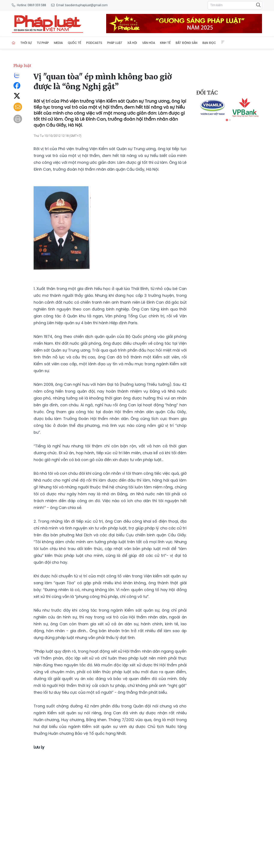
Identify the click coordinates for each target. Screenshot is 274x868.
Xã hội (132, 43)
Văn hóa (149, 43)
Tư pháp (43, 43)
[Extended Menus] (223, 42)
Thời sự (26, 43)
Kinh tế (165, 43)
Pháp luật (115, 43)
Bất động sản (187, 43)
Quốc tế (74, 43)
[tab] (227, 120)
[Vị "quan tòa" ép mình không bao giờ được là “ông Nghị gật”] (48, 24)
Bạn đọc (209, 43)
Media (58, 43)
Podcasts (94, 43)
